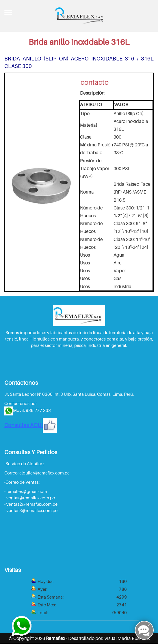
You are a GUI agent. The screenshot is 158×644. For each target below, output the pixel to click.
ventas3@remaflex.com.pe (32, 510)
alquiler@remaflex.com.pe (44, 473)
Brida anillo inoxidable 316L (79, 42)
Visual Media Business (127, 638)
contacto (95, 82)
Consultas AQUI (31, 425)
